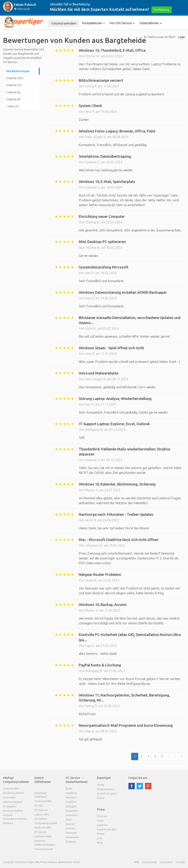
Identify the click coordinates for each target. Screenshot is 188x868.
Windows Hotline (13, 811)
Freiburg (71, 842)
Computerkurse (43, 849)
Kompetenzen (93, 23)
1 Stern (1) (12, 106)
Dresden (71, 828)
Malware (8, 823)
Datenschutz (150, 862)
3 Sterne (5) (13, 92)
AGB (137, 862)
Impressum (166, 862)
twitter (140, 786)
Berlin (69, 788)
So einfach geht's (107, 793)
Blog (100, 843)
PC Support (41, 810)
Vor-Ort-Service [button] (122, 23)
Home (101, 785)
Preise (101, 798)
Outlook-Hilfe (11, 788)
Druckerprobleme (13, 793)
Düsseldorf (72, 811)
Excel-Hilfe (9, 797)
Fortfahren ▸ (162, 10)
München (71, 797)
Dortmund (72, 815)
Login (182, 37)
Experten (102, 825)
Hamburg (71, 793)
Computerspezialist (46, 823)
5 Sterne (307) (15, 78)
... (169, 756)
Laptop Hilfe (42, 814)
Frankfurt (71, 802)
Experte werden (107, 829)
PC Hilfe (39, 805)
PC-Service (41, 832)
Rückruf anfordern (64, 23)
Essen (69, 820)
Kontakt (180, 862)
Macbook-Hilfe (43, 828)
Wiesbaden (72, 837)
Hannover (71, 833)
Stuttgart (71, 806)
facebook (132, 786)
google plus (148, 786)
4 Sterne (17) (14, 85)
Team (100, 821)
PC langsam (10, 806)
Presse (101, 834)
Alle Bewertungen (18, 71)
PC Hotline (40, 819)
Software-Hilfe (43, 836)
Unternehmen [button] (150, 23)
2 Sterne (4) (13, 99)
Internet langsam (13, 802)
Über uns (102, 816)
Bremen (70, 824)
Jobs (100, 838)
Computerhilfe (43, 801)
